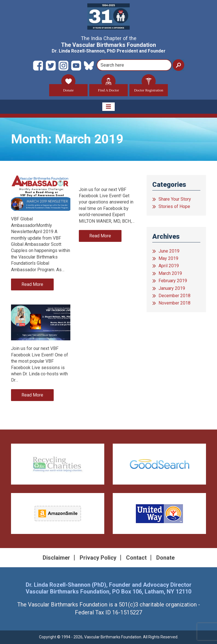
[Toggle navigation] (108, 107)
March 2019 (170, 273)
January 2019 (172, 288)
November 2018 (174, 303)
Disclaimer (56, 558)
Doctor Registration (149, 88)
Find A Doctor (108, 88)
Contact (136, 558)
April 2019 (169, 266)
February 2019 (173, 281)
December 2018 (174, 296)
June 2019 (169, 251)
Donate (68, 88)
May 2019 (168, 258)
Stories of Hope (174, 206)
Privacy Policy (98, 558)
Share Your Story (175, 199)
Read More (32, 284)
